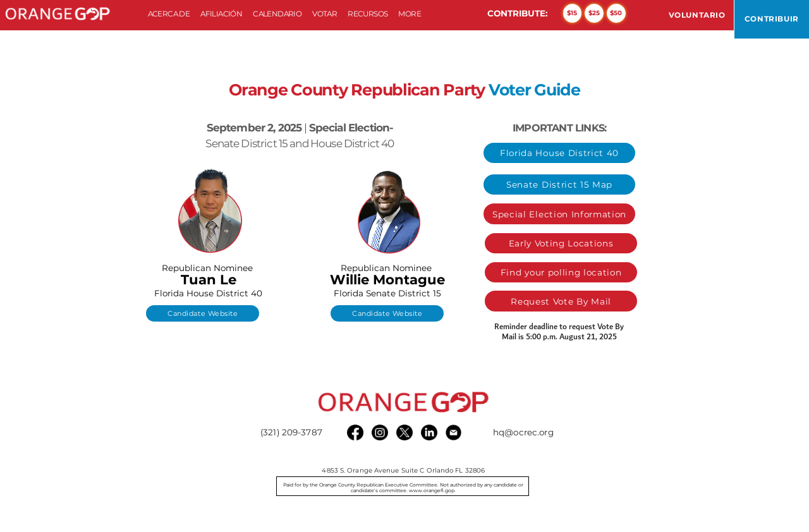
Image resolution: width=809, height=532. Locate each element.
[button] (222, 14)
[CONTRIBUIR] (771, 19)
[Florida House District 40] (560, 153)
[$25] (594, 13)
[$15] (573, 13)
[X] (404, 432)
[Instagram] (380, 432)
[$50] (616, 13)
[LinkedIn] (429, 432)
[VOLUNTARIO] (697, 15)
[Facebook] (355, 432)
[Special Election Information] (560, 214)
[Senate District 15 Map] (560, 184)
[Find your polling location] (561, 272)
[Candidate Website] (203, 313)
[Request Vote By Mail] (561, 301)
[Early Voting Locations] (561, 243)
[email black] (453, 432)
